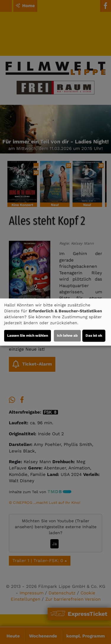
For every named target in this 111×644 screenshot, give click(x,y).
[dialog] (55, 322)
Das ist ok (94, 336)
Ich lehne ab (67, 336)
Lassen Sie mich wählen (28, 336)
